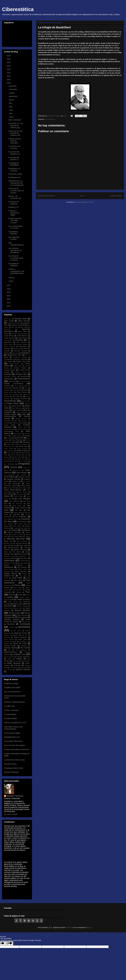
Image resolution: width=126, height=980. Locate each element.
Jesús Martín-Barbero (13, 490)
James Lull (16, 481)
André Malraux (22, 336)
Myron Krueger (11, 563)
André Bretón (9, 336)
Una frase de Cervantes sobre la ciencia (16, 258)
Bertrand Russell (21, 351)
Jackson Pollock (24, 477)
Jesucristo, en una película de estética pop (16, 126)
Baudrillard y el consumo (14, 170)
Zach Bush (24, 668)
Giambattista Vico (11, 431)
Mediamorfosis (13, 548)
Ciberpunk (12, 381)
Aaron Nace (8, 319)
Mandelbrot (26, 530)
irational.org (17, 470)
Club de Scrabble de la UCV (15, 723)
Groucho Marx (18, 438)
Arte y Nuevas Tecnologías (14, 745)
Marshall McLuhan (16, 539)
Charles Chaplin (20, 368)
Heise (9, 444)
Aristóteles (19, 340)
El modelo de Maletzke (14, 265)
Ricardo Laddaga (22, 606)
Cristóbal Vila (16, 388)
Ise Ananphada (10, 475)
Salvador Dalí (9, 617)
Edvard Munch (17, 406)
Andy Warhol (23, 338)
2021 (9, 73)
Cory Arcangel (19, 386)
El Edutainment (14, 177)
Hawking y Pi (14, 207)
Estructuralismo (50, 119)
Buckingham (25, 353)
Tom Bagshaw (21, 650)
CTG (26, 388)
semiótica (24, 627)
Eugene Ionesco (21, 419)
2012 (9, 303)
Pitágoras (18, 592)
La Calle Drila (9, 706)
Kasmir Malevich (19, 512)
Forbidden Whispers (11, 421)
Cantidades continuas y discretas (16, 359)
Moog (15, 558)
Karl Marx (19, 510)
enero (11, 281)
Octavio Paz (9, 576)
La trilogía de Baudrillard (14, 164)
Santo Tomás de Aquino (17, 621)
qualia (10, 597)
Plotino (28, 595)
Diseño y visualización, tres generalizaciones (16, 271)
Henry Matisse (9, 451)
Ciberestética (18, 9)
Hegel (17, 442)
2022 (9, 69)
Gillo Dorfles (18, 434)
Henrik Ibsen (23, 446)
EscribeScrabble (10, 718)
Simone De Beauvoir (11, 635)
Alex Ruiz (15, 327)
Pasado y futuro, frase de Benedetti (15, 141)
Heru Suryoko (11, 453)
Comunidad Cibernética (13, 741)
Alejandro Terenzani (15, 796)
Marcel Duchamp (14, 532)
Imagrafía (24, 464)
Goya (8, 438)
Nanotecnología (23, 563)
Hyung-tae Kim (20, 459)
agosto (12, 100)
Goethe (27, 436)
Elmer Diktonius (17, 408)
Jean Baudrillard (14, 484)
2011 (9, 306)
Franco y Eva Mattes (20, 423)
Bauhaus (7, 349)
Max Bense (23, 543)
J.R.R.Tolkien (9, 477)
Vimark (10, 659)
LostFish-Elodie (19, 528)
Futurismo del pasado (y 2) (14, 153)
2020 (9, 76)
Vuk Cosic (15, 661)
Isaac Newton (22, 473)
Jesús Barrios (23, 488)
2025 (9, 59)
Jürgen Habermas (21, 508)
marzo (12, 117)
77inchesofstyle (10, 714)
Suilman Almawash (10, 642)
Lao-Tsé (16, 514)
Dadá (14, 390)
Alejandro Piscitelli (18, 325)
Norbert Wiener (11, 574)
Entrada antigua (116, 196)
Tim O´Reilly (25, 648)
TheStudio (24, 646)
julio (11, 103)
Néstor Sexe (23, 569)
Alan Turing (9, 321)
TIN (9, 650)
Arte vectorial (22, 342)
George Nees (22, 427)
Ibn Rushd (24, 461)
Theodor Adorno (10, 646)
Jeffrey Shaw (25, 486)
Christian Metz (21, 374)
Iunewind (23, 475)
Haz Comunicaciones (12, 692)
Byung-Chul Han (14, 355)
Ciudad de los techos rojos (14, 760)
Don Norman (17, 397)
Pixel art (12, 595)
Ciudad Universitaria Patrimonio (16, 749)
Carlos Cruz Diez (23, 361)
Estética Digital (10, 414)
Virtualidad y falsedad (13, 233)
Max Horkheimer (10, 546)
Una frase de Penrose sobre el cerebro (16, 191)
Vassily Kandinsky (23, 657)
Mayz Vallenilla (25, 546)
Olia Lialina (23, 576)
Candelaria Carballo (20, 357)
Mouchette (24, 558)
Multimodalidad (25, 561)
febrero (12, 278)
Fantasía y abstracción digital (14, 213)
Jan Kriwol (27, 481)
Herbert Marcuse (23, 451)
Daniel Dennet (9, 392)
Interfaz (14, 467)
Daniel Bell (23, 390)
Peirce (17, 585)
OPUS (6, 578)
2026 (9, 56)
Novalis (25, 574)
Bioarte (7, 353)
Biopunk (15, 353)
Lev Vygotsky (9, 524)
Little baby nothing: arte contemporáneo (13, 728)
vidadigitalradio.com (12, 737)
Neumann (7, 572)
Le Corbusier (21, 517)
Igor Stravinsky (9, 464)
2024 (9, 62)
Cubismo (7, 390)
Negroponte (9, 567)
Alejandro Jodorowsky (14, 323)
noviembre (13, 89)
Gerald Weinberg (22, 429)
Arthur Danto (8, 344)
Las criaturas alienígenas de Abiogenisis (15, 250)
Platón (20, 595)
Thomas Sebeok (11, 648)
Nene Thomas (9, 569)
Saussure (11, 624)
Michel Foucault (20, 550)
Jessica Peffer (11, 488)
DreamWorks (10, 401)
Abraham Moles (21, 319)
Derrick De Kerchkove (12, 394)
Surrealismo (24, 642)
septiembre (13, 96)
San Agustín (23, 617)
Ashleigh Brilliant (22, 344)
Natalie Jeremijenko (13, 565)
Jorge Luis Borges (21, 499)
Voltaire (19, 659)
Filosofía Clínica (10, 764)
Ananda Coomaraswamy (20, 334)
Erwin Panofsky (22, 412)
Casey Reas (18, 366)
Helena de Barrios (21, 444)
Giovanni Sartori (16, 436)
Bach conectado (15, 120)
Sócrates (7, 637)
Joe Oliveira (23, 492)
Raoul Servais (13, 602)
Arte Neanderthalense (16, 244)
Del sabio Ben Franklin (14, 238)
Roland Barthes (22, 610)
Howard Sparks (17, 457)
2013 (9, 299)
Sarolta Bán (26, 622)
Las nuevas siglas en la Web (15, 227)
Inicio (82, 196)
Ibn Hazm (15, 461)
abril (11, 113)
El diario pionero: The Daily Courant (15, 221)
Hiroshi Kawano (16, 455)
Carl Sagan (8, 362)
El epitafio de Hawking (14, 203)
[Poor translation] (9, 943)
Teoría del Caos (20, 643)
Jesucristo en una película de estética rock (15, 133)
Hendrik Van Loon (10, 446)
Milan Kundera (22, 554)
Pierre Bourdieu (17, 590)
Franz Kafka (10, 425)
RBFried (69, 927)
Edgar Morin (13, 403)
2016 (9, 289)
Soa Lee (24, 635)
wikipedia (17, 665)
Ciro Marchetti (23, 381)
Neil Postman (22, 567)
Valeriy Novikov (9, 657)
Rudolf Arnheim (22, 615)
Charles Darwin (10, 370)
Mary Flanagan (22, 541)
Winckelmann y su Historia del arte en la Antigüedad (16, 183)
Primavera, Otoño (15, 174)
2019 (9, 80)
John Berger (8, 494)
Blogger (89, 927)
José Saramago (17, 504)
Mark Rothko (15, 537)
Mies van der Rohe (12, 552)
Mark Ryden (26, 537)
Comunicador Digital (12, 733)
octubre (12, 93)
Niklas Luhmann (21, 572)
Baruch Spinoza (9, 346)
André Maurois (9, 338)
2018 (9, 83)
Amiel (6, 334)
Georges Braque (9, 429)
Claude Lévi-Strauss (14, 384)
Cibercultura (9, 379)
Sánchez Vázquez (12, 619)
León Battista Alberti (11, 519)
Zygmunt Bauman (23, 670)
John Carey (20, 494)
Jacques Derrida (13, 479)
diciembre (13, 86)
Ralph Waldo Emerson (21, 599)
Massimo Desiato (10, 543)
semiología (25, 624)
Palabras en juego (11, 683)
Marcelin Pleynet (17, 535)
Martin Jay (8, 541)
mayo (11, 110)
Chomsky (8, 374)
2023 (9, 66)
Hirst (26, 455)
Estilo (24, 414)
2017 (9, 285)
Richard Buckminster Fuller (13, 608)
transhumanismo (11, 652)
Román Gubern (15, 613)
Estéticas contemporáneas (14, 702)
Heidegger (26, 442)
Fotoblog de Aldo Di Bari (14, 768)
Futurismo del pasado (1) (14, 159)
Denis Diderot (22, 392)
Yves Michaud (14, 668)
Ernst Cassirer (18, 410)
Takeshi (6, 644)
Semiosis (12, 627)
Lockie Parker (17, 526)
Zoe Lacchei (8, 670)
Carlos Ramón (14, 364)
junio (11, 107)
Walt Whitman (26, 661)
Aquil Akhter (8, 340)
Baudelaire (23, 346)
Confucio (7, 386)
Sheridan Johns (16, 631)
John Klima (18, 496)
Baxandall (17, 349)
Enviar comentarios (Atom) (85, 202)
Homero (7, 457)
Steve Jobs (22, 639)
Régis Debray (18, 604)
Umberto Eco (19, 654)
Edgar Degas (26, 401)
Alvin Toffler (23, 331)
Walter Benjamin (14, 663)
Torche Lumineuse (11, 710)
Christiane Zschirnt (10, 377)
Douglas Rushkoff (20, 399)
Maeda (15, 530)
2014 (9, 296)
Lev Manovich (22, 522)
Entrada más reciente (46, 196)
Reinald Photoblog (11, 772)
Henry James (9, 449)
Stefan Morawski (20, 637)
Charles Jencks (21, 372)
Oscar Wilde (17, 578)
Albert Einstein (24, 321)
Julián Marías (17, 506)
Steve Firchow (9, 639)
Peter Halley (17, 588)
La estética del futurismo (14, 147)
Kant (6, 510)
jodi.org (13, 492)
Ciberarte (24, 377)
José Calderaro (14, 501)
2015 (9, 292)
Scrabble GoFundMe (12, 687)
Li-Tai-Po (20, 524)
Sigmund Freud (20, 633)
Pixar (28, 592)
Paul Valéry (18, 580)
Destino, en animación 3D (15, 197)
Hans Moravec (17, 440)
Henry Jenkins (22, 449)
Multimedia (9, 561)
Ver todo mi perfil (11, 814)
